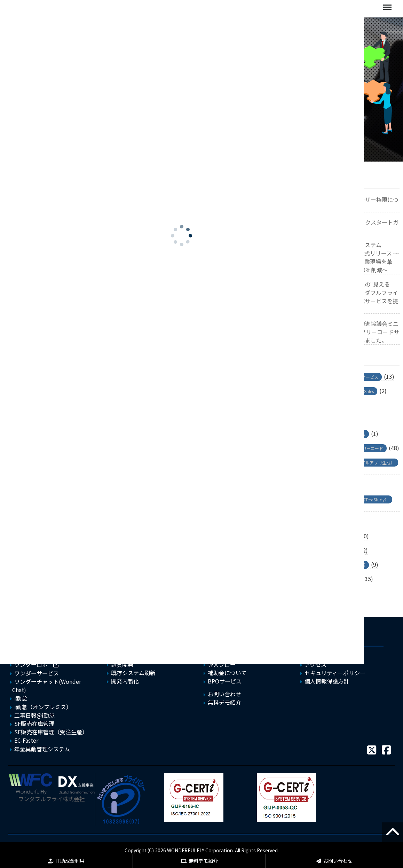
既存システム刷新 (133, 673)
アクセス (315, 664)
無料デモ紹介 (203, 861)
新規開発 (122, 656)
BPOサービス (225, 681)
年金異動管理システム (42, 749)
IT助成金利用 (70, 861)
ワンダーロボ (31, 664)
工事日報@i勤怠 (34, 715)
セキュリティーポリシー (335, 673)
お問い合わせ (338, 861)
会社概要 (316, 656)
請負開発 (122, 664)
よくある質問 (224, 656)
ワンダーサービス (37, 673)
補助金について (227, 673)
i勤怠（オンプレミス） (43, 707)
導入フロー (222, 664)
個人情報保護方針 (327, 681)
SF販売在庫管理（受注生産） (51, 732)
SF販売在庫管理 (34, 724)
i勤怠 (21, 698)
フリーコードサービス (42, 656)
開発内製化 (125, 681)
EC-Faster (26, 740)
